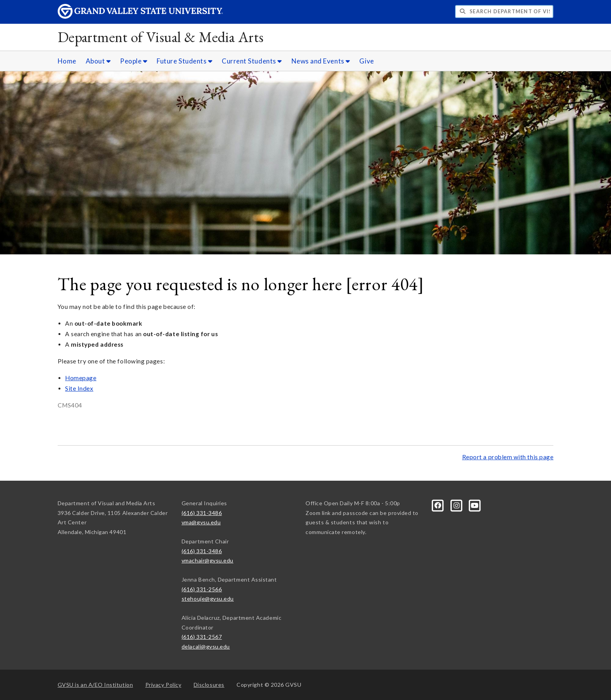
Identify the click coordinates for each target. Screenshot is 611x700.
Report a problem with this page (508, 457)
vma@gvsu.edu (201, 522)
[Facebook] (439, 505)
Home (67, 61)
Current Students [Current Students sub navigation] (252, 61)
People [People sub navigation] (134, 61)
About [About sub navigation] (98, 61)
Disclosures (209, 685)
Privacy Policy (163, 685)
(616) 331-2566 (202, 589)
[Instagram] (457, 505)
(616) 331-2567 (202, 637)
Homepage (81, 378)
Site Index (79, 388)
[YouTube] (475, 505)
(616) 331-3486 (202, 513)
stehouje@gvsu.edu (208, 599)
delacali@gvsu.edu (206, 646)
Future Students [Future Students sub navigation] (185, 61)
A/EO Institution (95, 685)
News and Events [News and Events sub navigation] (321, 61)
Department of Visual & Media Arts (161, 37)
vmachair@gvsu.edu (207, 560)
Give (366, 61)
